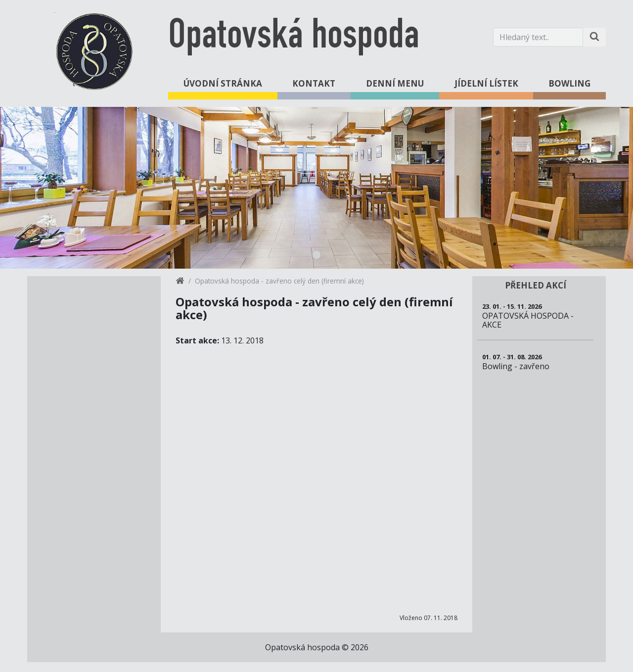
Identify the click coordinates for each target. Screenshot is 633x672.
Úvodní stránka (223, 83)
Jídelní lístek (486, 83)
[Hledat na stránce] (594, 37)
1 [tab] (316, 255)
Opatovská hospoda (294, 37)
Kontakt (314, 83)
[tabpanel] (316, 188)
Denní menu (395, 83)
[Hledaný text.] (538, 37)
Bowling (569, 83)
